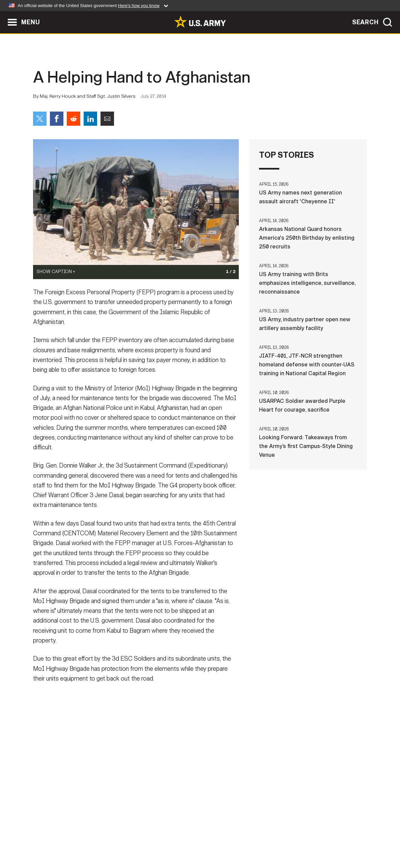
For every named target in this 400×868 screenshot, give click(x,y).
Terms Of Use (159, 838)
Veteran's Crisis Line (327, 838)
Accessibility (206, 838)
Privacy (121, 838)
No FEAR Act (273, 838)
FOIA (241, 838)
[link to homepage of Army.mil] (200, 22)
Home (52, 838)
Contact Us (85, 838)
